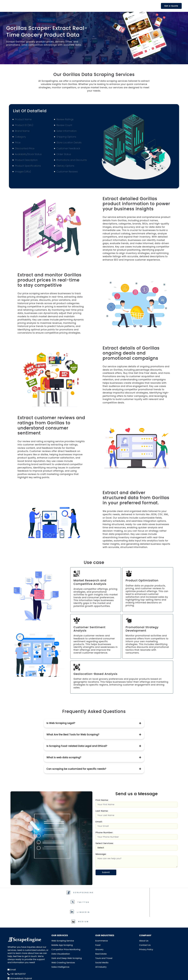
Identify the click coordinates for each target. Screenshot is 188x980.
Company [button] (134, 6)
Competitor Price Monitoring (66, 922)
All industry (101, 939)
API (45, 6)
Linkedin (115, 893)
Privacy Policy (146, 922)
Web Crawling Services (63, 935)
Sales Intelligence (60, 939)
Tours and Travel (104, 931)
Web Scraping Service (63, 913)
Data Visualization (61, 926)
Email (13, 942)
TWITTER (73, 893)
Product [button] (57, 6)
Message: (101, 854)
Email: (99, 822)
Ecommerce (102, 913)
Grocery (99, 922)
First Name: (102, 800)
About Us (144, 913)
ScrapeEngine (31, 893)
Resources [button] (114, 6)
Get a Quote (171, 6)
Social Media (102, 935)
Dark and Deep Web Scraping (67, 931)
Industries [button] (94, 6)
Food (98, 918)
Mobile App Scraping (62, 918)
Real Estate (101, 926)
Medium (157, 893)
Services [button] (75, 6)
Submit (106, 872)
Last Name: (102, 811)
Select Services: (105, 843)
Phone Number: (104, 832)
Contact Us (145, 918)
